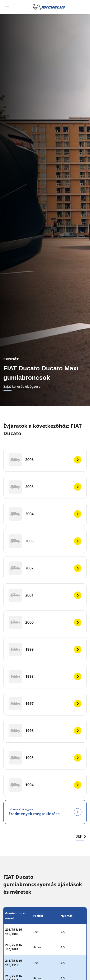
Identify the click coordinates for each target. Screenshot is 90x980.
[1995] (45, 758)
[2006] (45, 460)
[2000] (45, 622)
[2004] (45, 514)
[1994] (45, 785)
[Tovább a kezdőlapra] (49, 7)
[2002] (45, 568)
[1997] (45, 704)
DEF (81, 836)
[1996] (45, 731)
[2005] (45, 487)
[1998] (45, 677)
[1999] (45, 649)
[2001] (45, 595)
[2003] (45, 541)
